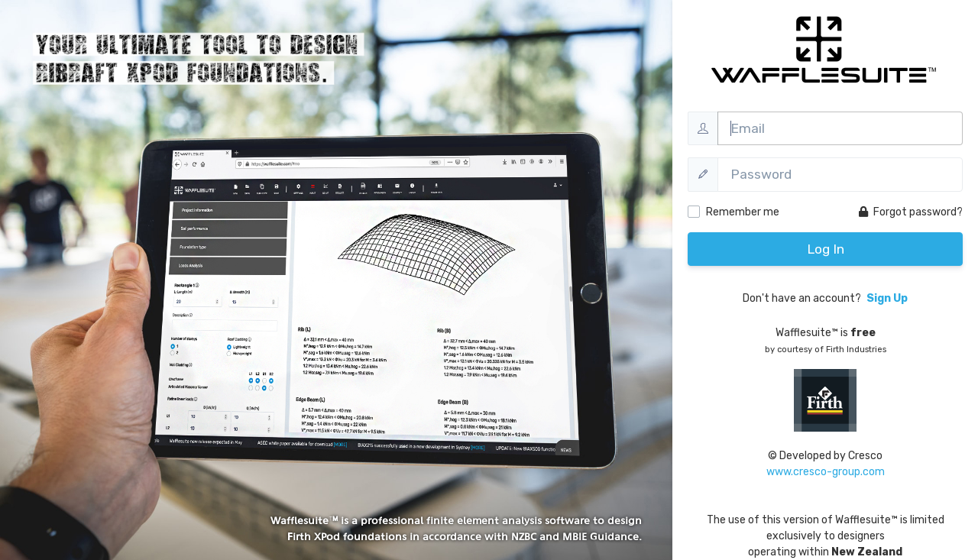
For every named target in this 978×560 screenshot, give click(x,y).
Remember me (743, 212)
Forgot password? (911, 212)
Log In (826, 249)
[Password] (840, 174)
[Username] (840, 128)
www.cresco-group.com (826, 472)
